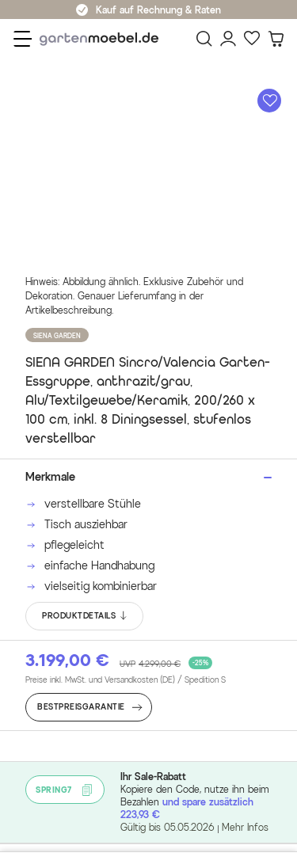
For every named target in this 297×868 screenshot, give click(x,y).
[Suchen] (204, 39)
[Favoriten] (252, 39)
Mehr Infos (245, 827)
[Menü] (23, 39)
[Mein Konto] (228, 39)
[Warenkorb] (276, 39)
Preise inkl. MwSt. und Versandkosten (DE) (126, 680)
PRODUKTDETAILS (85, 616)
